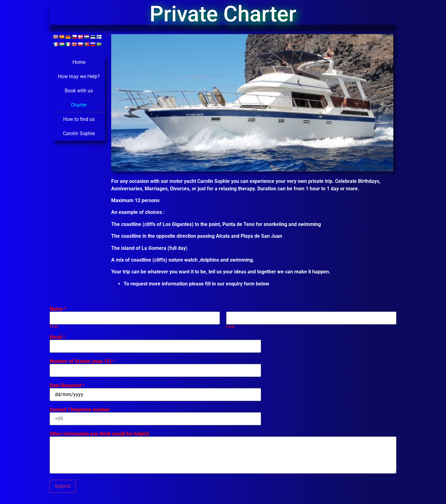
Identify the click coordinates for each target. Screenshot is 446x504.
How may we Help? (79, 76)
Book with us (79, 91)
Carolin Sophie (79, 133)
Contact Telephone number (80, 410)
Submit (63, 486)
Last (230, 327)
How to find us (79, 119)
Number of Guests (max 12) (82, 361)
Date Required (67, 386)
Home (79, 62)
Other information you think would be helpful (99, 434)
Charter (79, 105)
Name (58, 309)
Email (57, 337)
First (54, 327)
